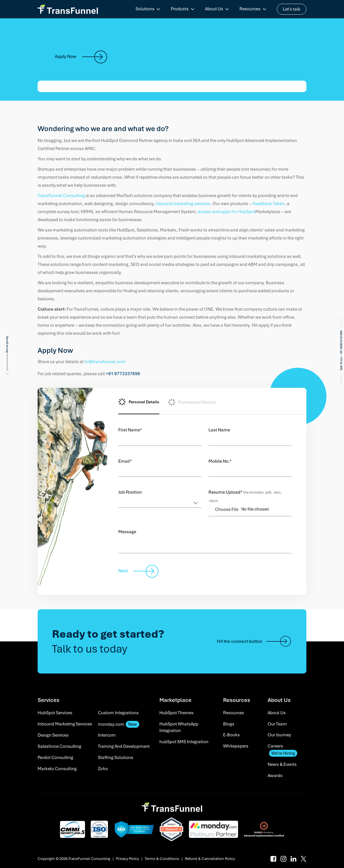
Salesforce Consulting (59, 746)
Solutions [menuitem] (145, 9)
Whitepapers (236, 746)
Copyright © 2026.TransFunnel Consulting (74, 859)
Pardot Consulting (55, 758)
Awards (275, 776)
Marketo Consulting (57, 769)
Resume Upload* (245, 496)
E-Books (231, 735)
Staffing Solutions (116, 758)
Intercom (107, 735)
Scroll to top (7, 345)
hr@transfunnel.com (105, 362)
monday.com (119, 724)
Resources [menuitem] (250, 9)
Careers (282, 750)
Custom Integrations (118, 713)
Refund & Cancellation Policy (210, 859)
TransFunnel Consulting (62, 196)
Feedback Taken (269, 204)
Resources (234, 713)
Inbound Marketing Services (65, 724)
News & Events (282, 764)
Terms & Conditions (162, 859)
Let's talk (292, 9)
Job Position (130, 492)
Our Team (277, 724)
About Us (277, 713)
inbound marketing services (183, 204)
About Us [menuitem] (214, 9)
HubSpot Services (55, 713)
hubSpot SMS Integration (184, 742)
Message (127, 532)
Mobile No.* (220, 461)
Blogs (229, 724)
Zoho (103, 769)
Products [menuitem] (180, 9)
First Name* (130, 430)
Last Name (219, 430)
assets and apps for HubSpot (227, 212)
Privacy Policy (127, 859)
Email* (125, 461)
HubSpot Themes (176, 713)
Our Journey (279, 735)
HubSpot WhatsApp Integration (179, 727)
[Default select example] (160, 502)
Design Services (53, 735)
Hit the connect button (254, 641)
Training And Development (124, 746)
